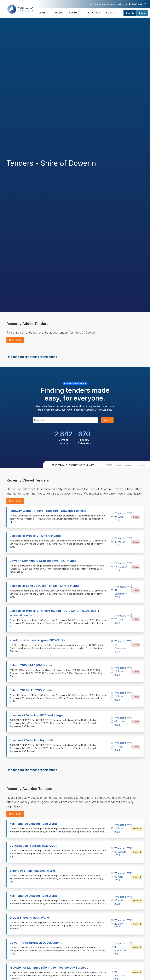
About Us (75, 13)
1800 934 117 (139, 4)
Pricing (59, 13)
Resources (94, 13)
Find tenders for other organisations (34, 357)
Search (44, 13)
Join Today (15, 340)
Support (112, 13)
